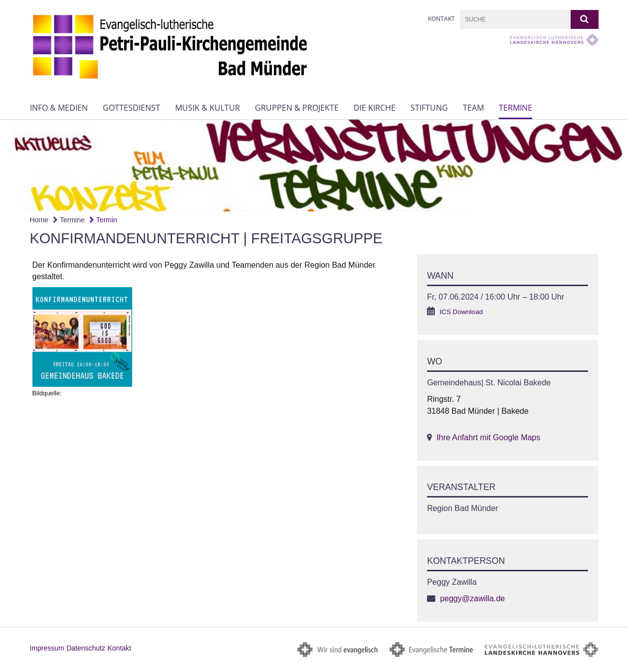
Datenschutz (86, 648)
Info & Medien (59, 108)
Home (39, 220)
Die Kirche (375, 108)
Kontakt (441, 19)
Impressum (47, 648)
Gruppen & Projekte (297, 108)
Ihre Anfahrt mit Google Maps (488, 437)
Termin (103, 220)
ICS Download (461, 312)
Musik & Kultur (208, 108)
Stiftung (429, 108)
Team (473, 108)
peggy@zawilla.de (472, 598)
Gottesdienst (131, 108)
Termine (516, 108)
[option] (314, 166)
